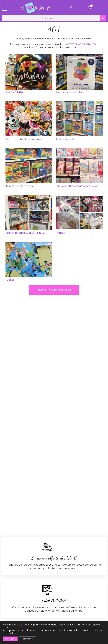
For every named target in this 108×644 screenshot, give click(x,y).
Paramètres (27, 639)
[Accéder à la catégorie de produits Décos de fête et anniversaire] (29, 122)
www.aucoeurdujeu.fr (81, 44)
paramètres (10, 633)
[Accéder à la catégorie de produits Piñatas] (79, 215)
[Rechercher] (103, 18)
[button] (4, 8)
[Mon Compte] (71, 8)
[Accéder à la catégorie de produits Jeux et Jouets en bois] (29, 169)
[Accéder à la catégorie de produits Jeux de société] (79, 122)
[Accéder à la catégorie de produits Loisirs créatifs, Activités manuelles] (79, 169)
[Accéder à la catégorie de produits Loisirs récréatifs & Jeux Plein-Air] (29, 215)
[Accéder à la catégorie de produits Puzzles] (29, 262)
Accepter (10, 639)
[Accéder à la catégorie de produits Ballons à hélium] (29, 75)
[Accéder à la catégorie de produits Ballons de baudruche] (79, 75)
